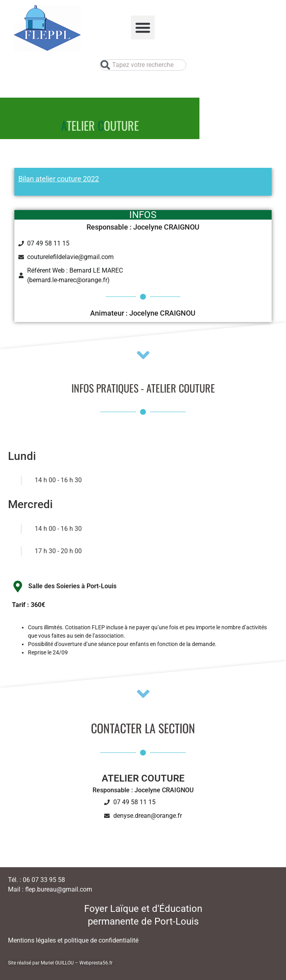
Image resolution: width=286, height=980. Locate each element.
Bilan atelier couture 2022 (59, 179)
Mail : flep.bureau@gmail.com (50, 889)
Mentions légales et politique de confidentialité (73, 940)
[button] (143, 27)
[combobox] (143, 65)
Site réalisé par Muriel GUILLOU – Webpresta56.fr (60, 963)
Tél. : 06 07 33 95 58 (36, 880)
